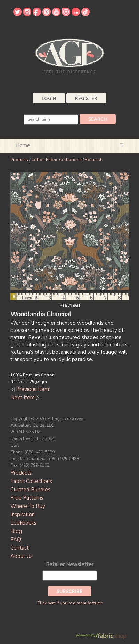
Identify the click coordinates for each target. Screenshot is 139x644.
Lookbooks (23, 523)
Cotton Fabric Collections (56, 160)
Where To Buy (28, 506)
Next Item (23, 398)
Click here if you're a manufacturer (70, 603)
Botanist (93, 160)
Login (49, 99)
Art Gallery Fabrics (69, 55)
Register (86, 99)
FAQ (16, 540)
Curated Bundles (30, 490)
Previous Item (32, 389)
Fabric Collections (31, 481)
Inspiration (23, 515)
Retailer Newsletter (70, 564)
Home (23, 145)
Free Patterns (27, 498)
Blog (16, 531)
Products (19, 160)
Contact (20, 548)
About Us (22, 556)
